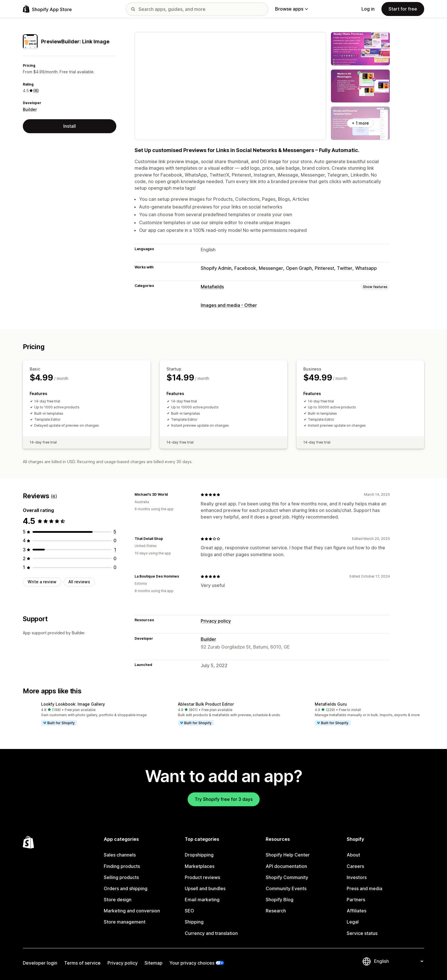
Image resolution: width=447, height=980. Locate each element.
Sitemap (154, 963)
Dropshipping (199, 855)
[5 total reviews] (115, 532)
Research (276, 911)
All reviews (79, 582)
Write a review (42, 582)
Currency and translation (211, 933)
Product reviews (202, 877)
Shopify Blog (280, 900)
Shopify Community (287, 877)
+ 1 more (360, 123)
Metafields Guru (331, 704)
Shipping (194, 922)
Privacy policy (216, 621)
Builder (30, 109)
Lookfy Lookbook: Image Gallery (73, 704)
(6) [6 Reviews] (36, 91)
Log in (368, 9)
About (353, 855)
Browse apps (291, 9)
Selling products (121, 877)
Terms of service (82, 963)
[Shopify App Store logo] (47, 9)
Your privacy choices (192, 963)
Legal (353, 922)
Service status (362, 933)
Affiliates (356, 911)
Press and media (364, 888)
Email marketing (202, 900)
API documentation (286, 866)
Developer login (40, 963)
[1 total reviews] (115, 550)
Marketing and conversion (132, 911)
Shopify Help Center (288, 855)
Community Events (286, 888)
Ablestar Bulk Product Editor (206, 704)
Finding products (122, 866)
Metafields (212, 287)
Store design (118, 900)
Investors (357, 877)
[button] (87, 714)
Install (70, 126)
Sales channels (120, 855)
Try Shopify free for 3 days (224, 799)
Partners (356, 900)
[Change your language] (399, 961)
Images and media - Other (229, 305)
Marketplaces (200, 866)
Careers (355, 866)
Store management (125, 922)
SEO (189, 911)
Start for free (403, 9)
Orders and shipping (126, 888)
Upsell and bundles (205, 888)
